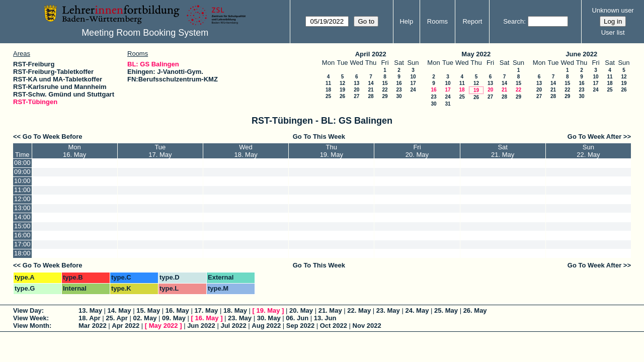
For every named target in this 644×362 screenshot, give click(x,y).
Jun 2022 (201, 326)
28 (371, 96)
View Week (30, 318)
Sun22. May (588, 151)
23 (399, 90)
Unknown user (613, 10)
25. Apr (117, 318)
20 (356, 90)
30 (399, 96)
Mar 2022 (93, 326)
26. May (475, 310)
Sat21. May (503, 151)
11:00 (22, 190)
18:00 (22, 253)
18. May (235, 310)
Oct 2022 (334, 326)
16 (399, 83)
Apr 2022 (126, 326)
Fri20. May (417, 151)
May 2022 (476, 54)
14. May (119, 310)
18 (328, 90)
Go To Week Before (53, 137)
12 (342, 83)
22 (385, 90)
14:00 (22, 217)
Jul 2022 (233, 326)
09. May (174, 318)
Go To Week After (594, 137)
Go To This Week (319, 137)
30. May (269, 318)
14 (371, 83)
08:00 (22, 163)
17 (413, 83)
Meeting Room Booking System (145, 33)
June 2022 (581, 54)
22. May (359, 310)
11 (328, 83)
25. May (446, 310)
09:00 (22, 172)
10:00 (22, 181)
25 (328, 96)
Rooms (437, 21)
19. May (268, 310)
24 (413, 90)
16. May (177, 310)
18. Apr (90, 318)
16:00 (22, 235)
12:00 (22, 199)
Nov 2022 (367, 326)
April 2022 (371, 54)
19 (342, 90)
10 (413, 77)
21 (371, 90)
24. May (417, 310)
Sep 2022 (300, 326)
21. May (330, 310)
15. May (148, 310)
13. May (90, 310)
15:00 (22, 226)
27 (356, 96)
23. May (388, 310)
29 (385, 96)
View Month (31, 326)
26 (342, 96)
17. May (206, 310)
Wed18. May (246, 151)
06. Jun (297, 318)
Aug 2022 (266, 326)
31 (448, 104)
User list (613, 32)
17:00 (22, 244)
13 (356, 83)
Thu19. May (332, 151)
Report (472, 21)
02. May (145, 318)
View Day (27, 310)
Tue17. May (160, 151)
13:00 (22, 208)
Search (513, 21)
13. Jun (325, 318)
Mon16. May (74, 151)
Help (406, 21)
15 (385, 83)
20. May (301, 310)
